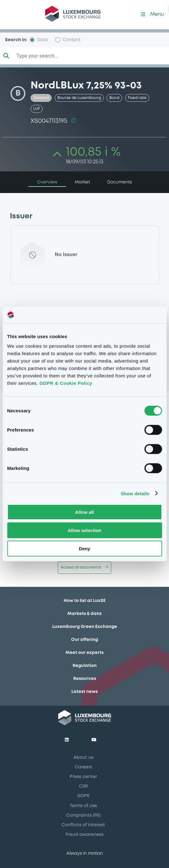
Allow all (84, 512)
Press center (83, 777)
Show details (135, 493)
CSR (83, 786)
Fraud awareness (84, 835)
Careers (83, 767)
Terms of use (83, 806)
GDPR (83, 796)
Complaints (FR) (83, 815)
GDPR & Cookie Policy (66, 383)
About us (83, 758)
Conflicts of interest (83, 825)
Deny (84, 548)
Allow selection (84, 530)
